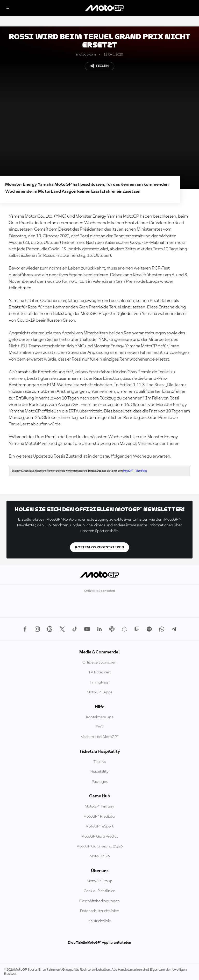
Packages (100, 782)
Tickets (100, 762)
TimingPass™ (99, 682)
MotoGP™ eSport (99, 826)
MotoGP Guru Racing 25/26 (99, 846)
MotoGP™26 (100, 856)
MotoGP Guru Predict (100, 837)
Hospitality (99, 772)
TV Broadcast (100, 672)
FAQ (100, 727)
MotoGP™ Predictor (99, 817)
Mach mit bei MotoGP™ (100, 737)
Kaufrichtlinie (100, 921)
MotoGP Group (100, 881)
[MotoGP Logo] (105, 8)
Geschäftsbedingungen (99, 901)
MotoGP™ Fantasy (99, 806)
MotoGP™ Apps (99, 692)
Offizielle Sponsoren (99, 662)
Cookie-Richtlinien (100, 891)
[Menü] (8, 8)
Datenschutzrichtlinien (100, 911)
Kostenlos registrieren (99, 547)
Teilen (99, 66)
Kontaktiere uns (99, 717)
